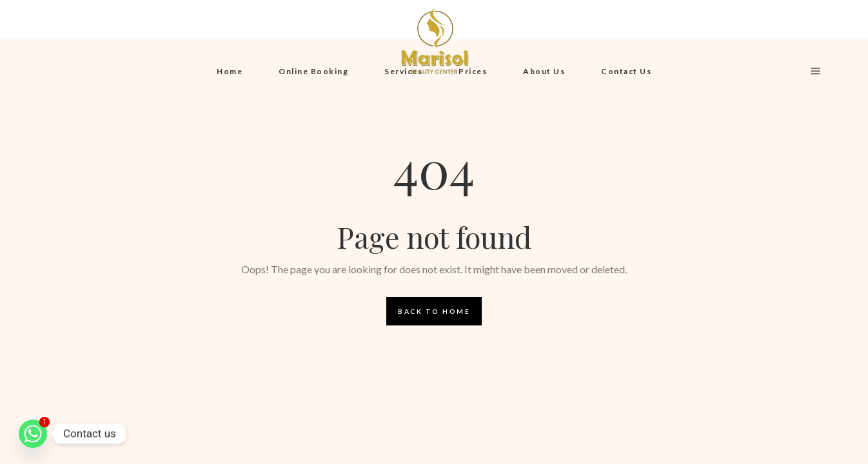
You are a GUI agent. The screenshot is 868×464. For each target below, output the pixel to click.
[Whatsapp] (33, 434)
